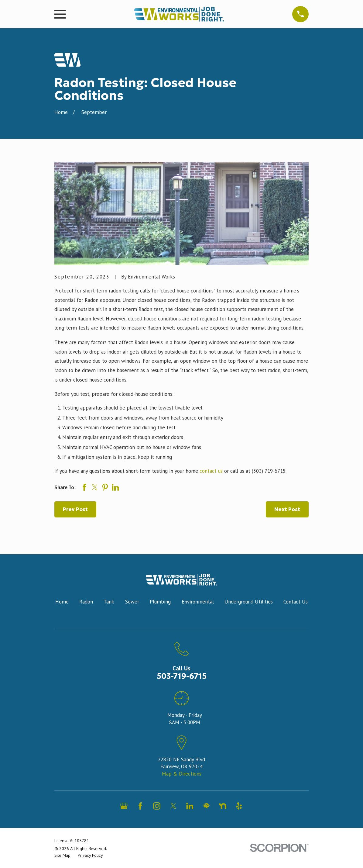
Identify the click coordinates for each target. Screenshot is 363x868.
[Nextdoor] (223, 806)
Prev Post (75, 509)
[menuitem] (62, 856)
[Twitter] (173, 806)
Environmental (198, 602)
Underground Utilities (249, 602)
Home (62, 602)
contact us (211, 471)
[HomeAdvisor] (206, 806)
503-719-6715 (182, 676)
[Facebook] (140, 806)
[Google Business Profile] (124, 806)
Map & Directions (182, 774)
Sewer (132, 602)
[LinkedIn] (190, 806)
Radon (86, 602)
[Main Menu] (300, 14)
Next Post (287, 509)
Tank (109, 602)
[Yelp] (239, 806)
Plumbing (160, 602)
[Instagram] (157, 806)
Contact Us (296, 602)
